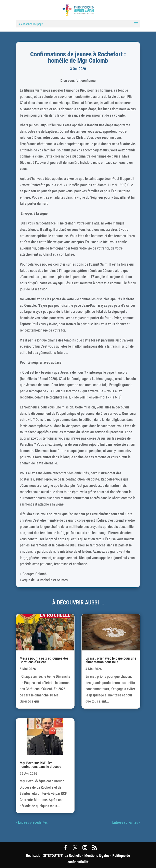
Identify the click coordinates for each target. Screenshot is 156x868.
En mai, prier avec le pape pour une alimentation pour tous (111, 660)
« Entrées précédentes (32, 822)
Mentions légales (97, 855)
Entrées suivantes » (126, 822)
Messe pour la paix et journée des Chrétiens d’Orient (44, 660)
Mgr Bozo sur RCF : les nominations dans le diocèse (40, 765)
